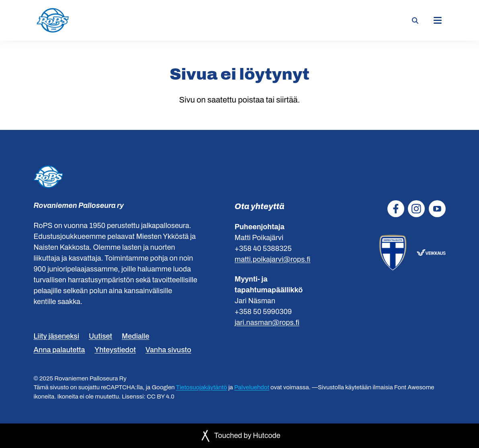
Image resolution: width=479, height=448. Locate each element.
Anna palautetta (59, 350)
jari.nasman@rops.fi (267, 323)
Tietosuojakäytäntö (202, 387)
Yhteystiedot (115, 350)
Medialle (135, 336)
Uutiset (100, 336)
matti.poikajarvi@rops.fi (273, 259)
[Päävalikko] (438, 21)
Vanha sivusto (168, 350)
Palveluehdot (252, 387)
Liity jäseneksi (56, 336)
